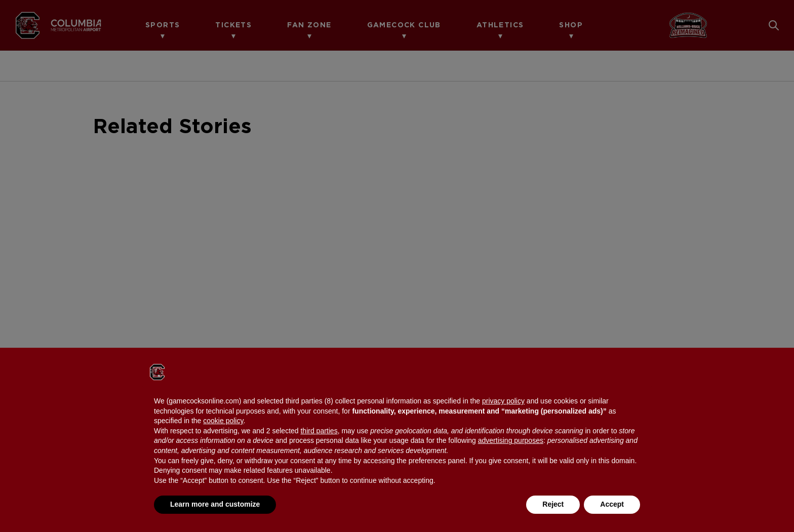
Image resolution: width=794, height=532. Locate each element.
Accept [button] (612, 504)
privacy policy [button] (503, 401)
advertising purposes (511, 440)
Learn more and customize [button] (215, 504)
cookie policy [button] (223, 421)
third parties (319, 431)
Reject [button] (553, 504)
